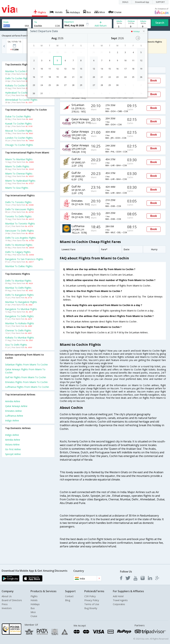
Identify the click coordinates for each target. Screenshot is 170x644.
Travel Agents (120, 600)
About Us (7, 596)
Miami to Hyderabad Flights (20, 181)
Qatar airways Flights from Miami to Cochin (25, 371)
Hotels (34, 600)
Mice (33, 612)
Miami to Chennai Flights (19, 174)
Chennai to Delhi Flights (18, 330)
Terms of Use (92, 604)
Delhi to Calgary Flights (18, 252)
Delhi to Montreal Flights (19, 245)
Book (154, 81)
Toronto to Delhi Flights (18, 216)
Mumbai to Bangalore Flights (21, 302)
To (36, 22)
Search (160, 23)
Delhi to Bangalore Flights (19, 295)
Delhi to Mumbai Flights (18, 281)
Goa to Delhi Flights (16, 345)
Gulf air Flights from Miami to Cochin (26, 377)
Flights (34, 596)
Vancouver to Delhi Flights (20, 231)
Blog (68, 600)
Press (5, 604)
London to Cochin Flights (19, 138)
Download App (142, 2)
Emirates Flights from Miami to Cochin (26, 382)
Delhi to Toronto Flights (18, 202)
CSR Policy (90, 596)
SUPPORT (160, 2)
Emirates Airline (13, 411)
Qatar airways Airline (16, 406)
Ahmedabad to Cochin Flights (21, 100)
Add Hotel (118, 596)
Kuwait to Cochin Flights (18, 124)
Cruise (34, 616)
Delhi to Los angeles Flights (20, 238)
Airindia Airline (13, 401)
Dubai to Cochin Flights (18, 116)
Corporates (119, 604)
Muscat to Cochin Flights (19, 131)
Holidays (35, 604)
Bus (33, 608)
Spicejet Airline (13, 454)
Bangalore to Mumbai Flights (21, 309)
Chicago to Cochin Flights (19, 145)
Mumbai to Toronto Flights (20, 224)
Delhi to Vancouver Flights (20, 209)
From (6, 22)
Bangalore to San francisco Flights (24, 259)
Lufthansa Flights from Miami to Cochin (27, 387)
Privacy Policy (92, 600)
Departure (69, 22)
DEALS (125, 2)
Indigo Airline (12, 420)
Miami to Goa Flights (17, 188)
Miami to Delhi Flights (17, 166)
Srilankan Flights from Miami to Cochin (26, 365)
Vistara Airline (12, 444)
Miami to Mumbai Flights (19, 159)
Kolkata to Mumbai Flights (20, 338)
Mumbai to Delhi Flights (18, 288)
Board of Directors (12, 600)
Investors (7, 608)
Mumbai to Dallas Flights (19, 266)
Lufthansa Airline (14, 416)
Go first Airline (13, 449)
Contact (69, 596)
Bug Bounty (91, 608)
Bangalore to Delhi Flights (19, 316)
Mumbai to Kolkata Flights (20, 323)
